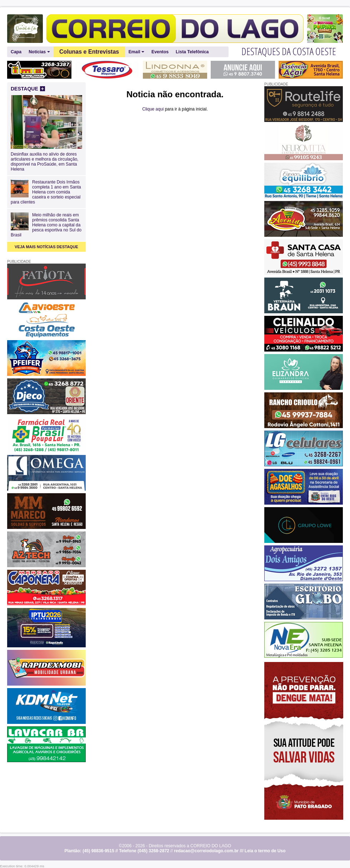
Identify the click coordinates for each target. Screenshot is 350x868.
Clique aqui (153, 109)
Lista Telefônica (192, 52)
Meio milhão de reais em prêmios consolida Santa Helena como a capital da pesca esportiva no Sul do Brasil (46, 225)
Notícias (39, 52)
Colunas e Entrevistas (89, 52)
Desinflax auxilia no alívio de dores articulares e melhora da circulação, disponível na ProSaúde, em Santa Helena (46, 159)
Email (136, 52)
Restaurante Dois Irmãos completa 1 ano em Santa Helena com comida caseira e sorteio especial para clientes (46, 192)
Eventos (160, 52)
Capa (16, 52)
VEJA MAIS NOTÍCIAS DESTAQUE (46, 247)
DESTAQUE (28, 89)
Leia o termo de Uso (265, 851)
